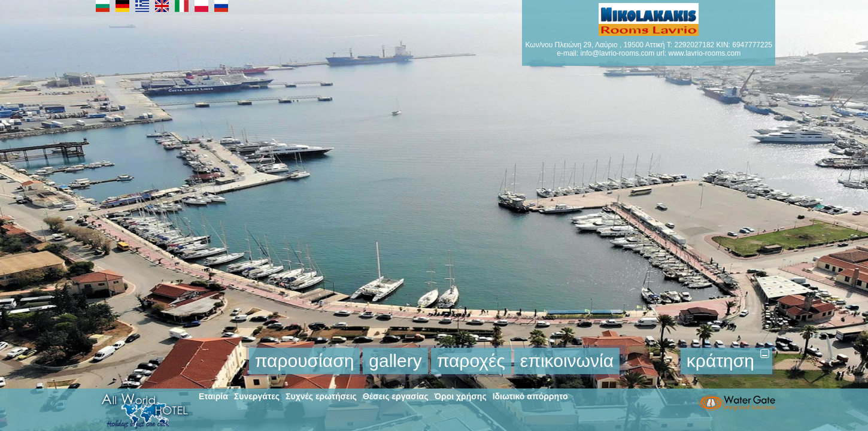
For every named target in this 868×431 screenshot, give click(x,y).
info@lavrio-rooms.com (618, 53)
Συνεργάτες (257, 396)
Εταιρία (213, 396)
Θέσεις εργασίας (396, 396)
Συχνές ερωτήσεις (321, 396)
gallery (395, 361)
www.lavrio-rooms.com (704, 53)
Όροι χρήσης (460, 396)
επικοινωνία (567, 361)
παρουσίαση (305, 361)
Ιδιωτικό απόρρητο (530, 396)
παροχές (471, 361)
